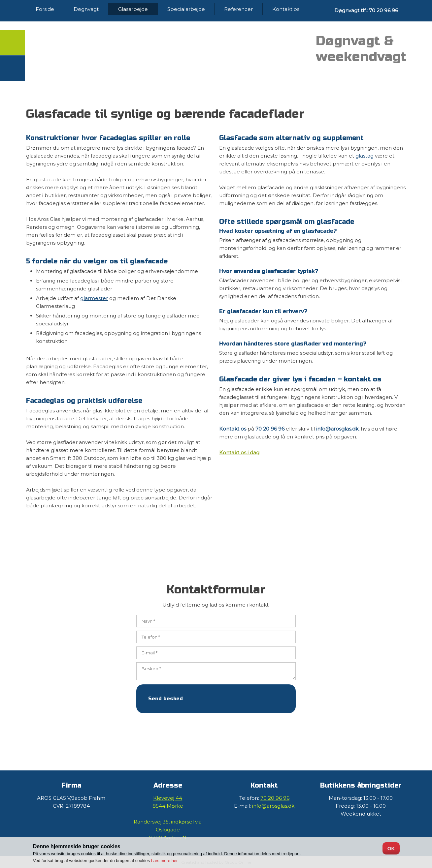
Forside (45, 9)
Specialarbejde (186, 9)
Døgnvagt (86, 9)
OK (391, 848)
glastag (365, 156)
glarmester (94, 298)
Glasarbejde (133, 9)
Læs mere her (165, 861)
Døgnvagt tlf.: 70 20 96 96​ (366, 10)
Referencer (238, 9)
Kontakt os (286, 9)
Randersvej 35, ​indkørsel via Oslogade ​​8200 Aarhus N (168, 830)
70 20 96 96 (270, 429)
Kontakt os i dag (239, 452)
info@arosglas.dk (337, 429)
